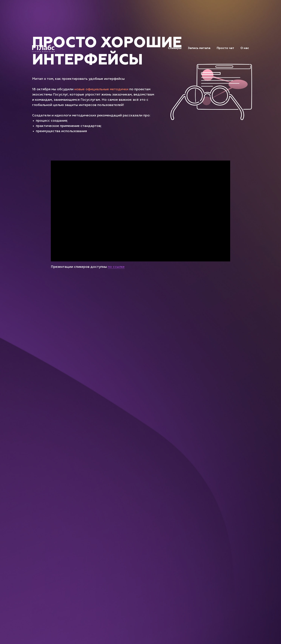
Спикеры (175, 48)
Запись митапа (199, 48)
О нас (245, 48)
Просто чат (225, 48)
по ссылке (116, 267)
